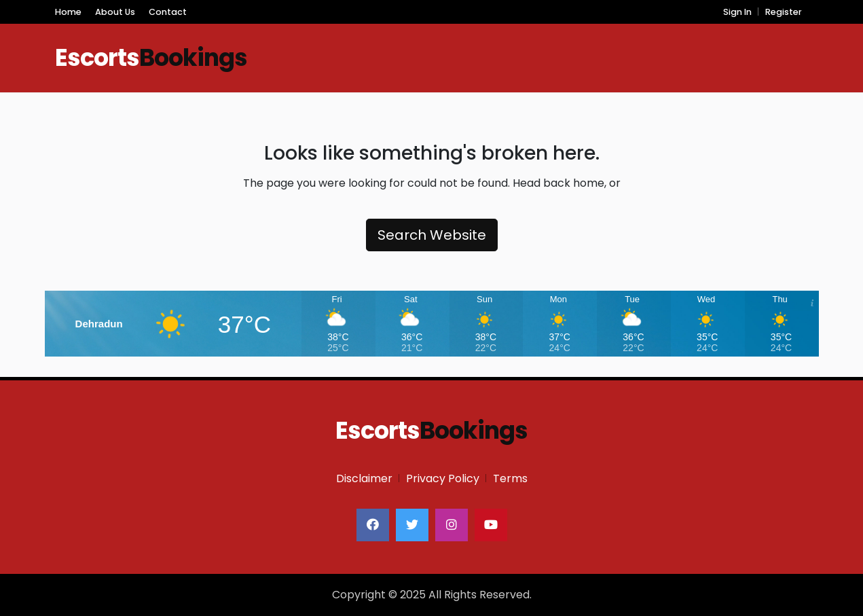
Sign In (737, 12)
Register (784, 12)
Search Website (432, 235)
